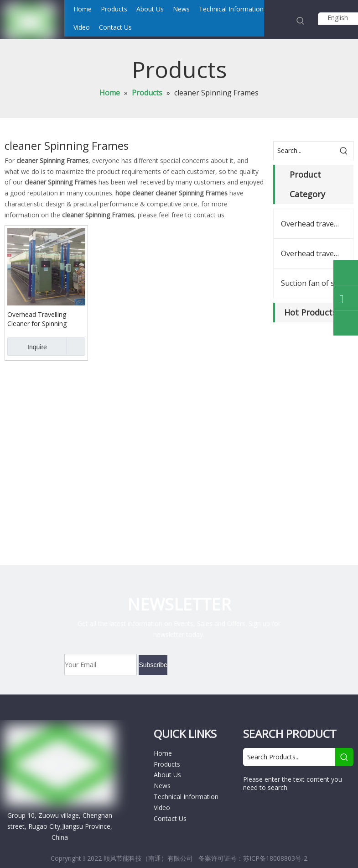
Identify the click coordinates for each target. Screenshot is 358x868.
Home (163, 753)
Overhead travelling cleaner (317, 224)
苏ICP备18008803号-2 (275, 858)
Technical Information (186, 797)
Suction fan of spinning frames (317, 283)
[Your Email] (101, 665)
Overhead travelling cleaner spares (317, 253)
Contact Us (170, 818)
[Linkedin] (290, 811)
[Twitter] (306, 811)
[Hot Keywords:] (301, 21)
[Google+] (271, 811)
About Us (167, 775)
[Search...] (304, 151)
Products (167, 764)
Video (162, 808)
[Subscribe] (153, 665)
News (162, 786)
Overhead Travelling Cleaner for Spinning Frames (37, 319)
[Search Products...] (289, 757)
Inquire (27, 347)
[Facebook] (252, 811)
